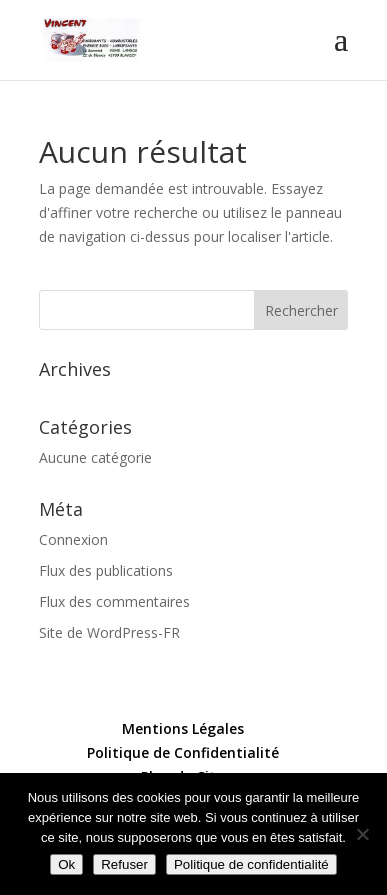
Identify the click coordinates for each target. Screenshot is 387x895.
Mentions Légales (183, 728)
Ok (66, 864)
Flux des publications (106, 570)
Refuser (124, 864)
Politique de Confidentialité (183, 752)
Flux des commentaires (114, 601)
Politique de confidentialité (251, 864)
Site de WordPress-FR (109, 632)
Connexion (73, 539)
